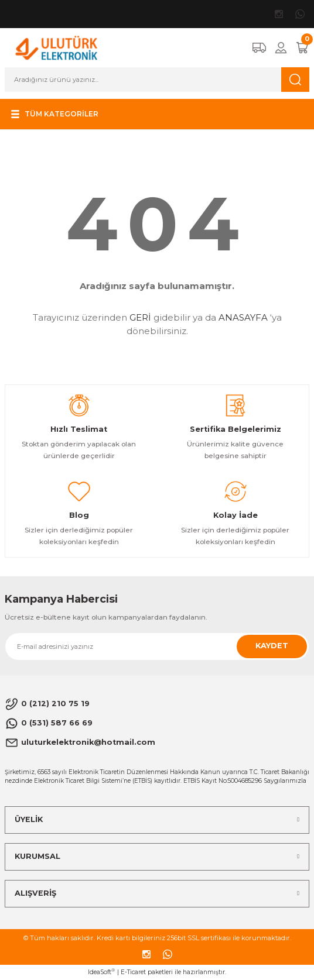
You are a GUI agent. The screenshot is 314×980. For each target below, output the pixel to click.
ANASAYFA (243, 317)
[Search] (157, 80)
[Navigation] (53, 114)
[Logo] (57, 47)
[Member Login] (281, 48)
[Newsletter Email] (157, 647)
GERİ (140, 317)
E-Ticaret (133, 972)
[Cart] (302, 48)
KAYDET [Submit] (272, 646)
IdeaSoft (101, 972)
